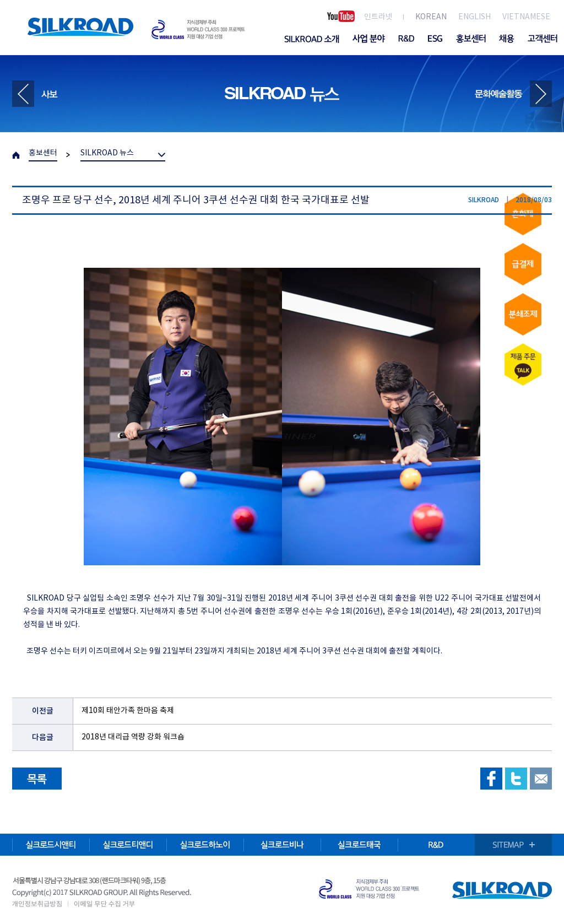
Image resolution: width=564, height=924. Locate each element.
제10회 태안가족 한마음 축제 (128, 711)
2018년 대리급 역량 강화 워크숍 (133, 737)
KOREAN (431, 17)
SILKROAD (80, 27)
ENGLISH (474, 17)
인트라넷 (378, 17)
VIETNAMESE (526, 17)
